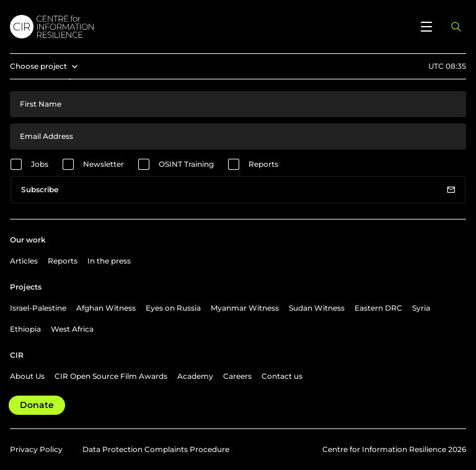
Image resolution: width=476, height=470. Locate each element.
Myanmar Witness (245, 308)
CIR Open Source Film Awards (111, 376)
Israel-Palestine (38, 308)
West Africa (72, 329)
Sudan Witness (317, 308)
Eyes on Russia (173, 308)
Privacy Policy (36, 449)
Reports (263, 164)
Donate (37, 405)
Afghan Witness (106, 308)
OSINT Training (186, 164)
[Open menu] (426, 27)
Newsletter (104, 164)
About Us (27, 376)
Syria (421, 308)
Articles (24, 261)
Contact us (282, 376)
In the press (109, 261)
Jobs (40, 164)
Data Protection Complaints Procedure (156, 449)
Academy (195, 376)
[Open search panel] (456, 27)
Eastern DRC (378, 308)
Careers (237, 376)
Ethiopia (25, 329)
